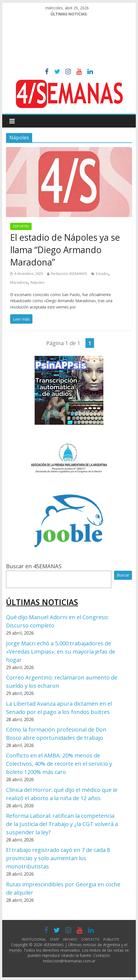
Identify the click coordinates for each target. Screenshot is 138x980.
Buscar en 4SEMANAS (34, 566)
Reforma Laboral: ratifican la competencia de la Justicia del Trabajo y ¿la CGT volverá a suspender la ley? (62, 824)
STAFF (55, 939)
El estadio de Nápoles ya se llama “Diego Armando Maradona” (65, 250)
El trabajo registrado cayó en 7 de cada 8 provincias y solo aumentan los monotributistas (58, 858)
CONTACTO (90, 939)
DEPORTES (21, 226)
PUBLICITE (111, 939)
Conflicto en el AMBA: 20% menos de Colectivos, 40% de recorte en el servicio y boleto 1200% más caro (59, 764)
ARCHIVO (70, 939)
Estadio (102, 274)
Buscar (123, 575)
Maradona (19, 282)
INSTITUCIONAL (34, 939)
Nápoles (38, 282)
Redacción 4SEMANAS (69, 274)
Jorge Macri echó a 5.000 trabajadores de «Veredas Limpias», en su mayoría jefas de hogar (61, 652)
